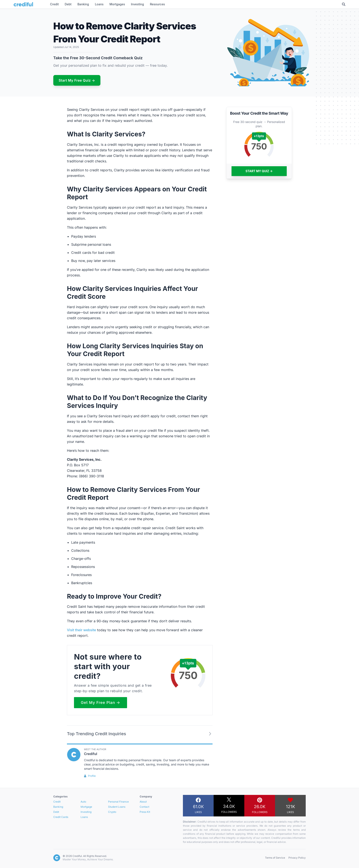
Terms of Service (275, 858)
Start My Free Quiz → (77, 80)
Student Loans (117, 807)
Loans (84, 817)
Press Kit (145, 812)
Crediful (91, 754)
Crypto (112, 812)
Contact (144, 807)
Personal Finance (118, 802)
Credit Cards (61, 817)
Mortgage (86, 807)
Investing (86, 812)
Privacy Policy (297, 858)
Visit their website (81, 630)
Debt (56, 812)
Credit (57, 802)
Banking (58, 807)
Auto (83, 802)
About (143, 802)
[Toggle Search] (344, 4)
